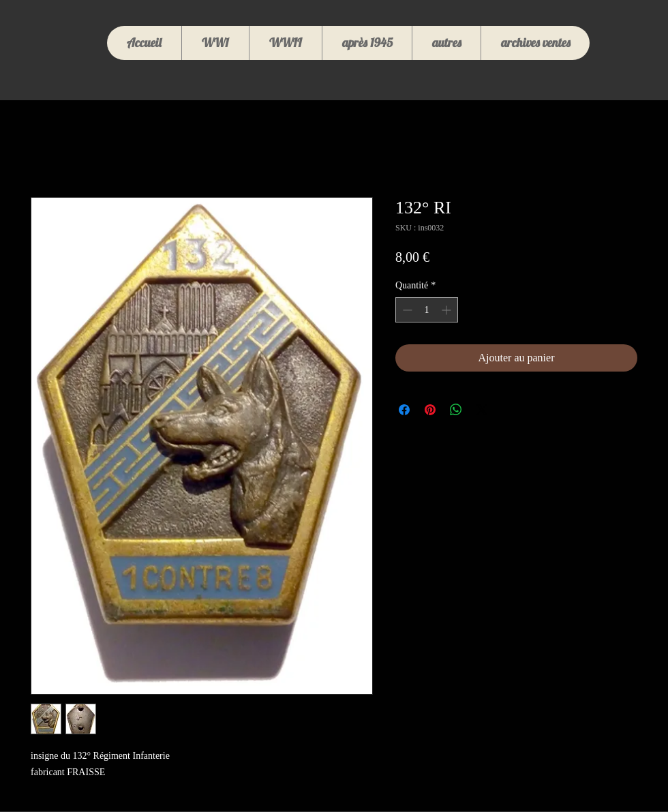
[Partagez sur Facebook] (404, 410)
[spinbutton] (427, 310)
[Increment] (447, 310)
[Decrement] (406, 310)
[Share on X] (482, 410)
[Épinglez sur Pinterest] (430, 410)
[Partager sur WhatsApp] (456, 410)
